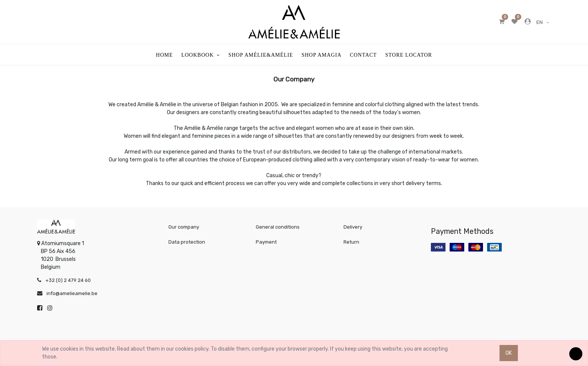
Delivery (353, 227)
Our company (184, 227)
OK (509, 353)
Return (351, 242)
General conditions (278, 227)
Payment (266, 242)
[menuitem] (165, 55)
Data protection (187, 242)
